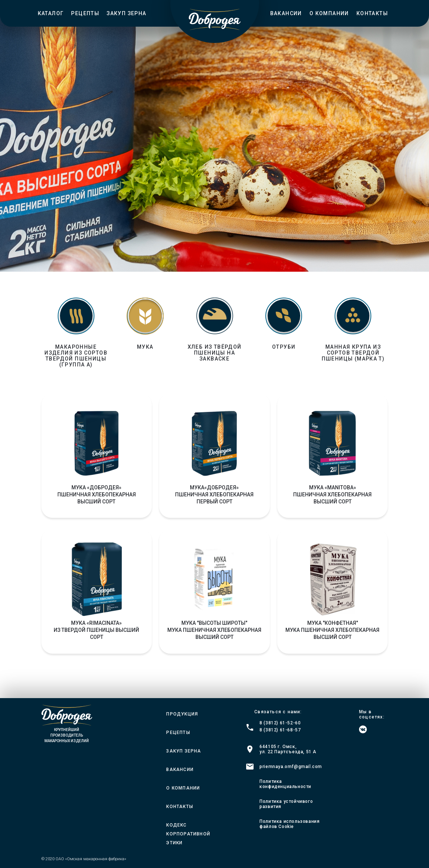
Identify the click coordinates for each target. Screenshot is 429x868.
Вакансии (286, 13)
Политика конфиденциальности (285, 784)
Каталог (51, 13)
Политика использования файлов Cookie (289, 824)
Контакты (372, 13)
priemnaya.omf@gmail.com (291, 767)
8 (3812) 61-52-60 (280, 723)
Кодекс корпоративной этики (188, 834)
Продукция (182, 714)
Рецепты (85, 13)
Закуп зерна (126, 13)
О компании (329, 13)
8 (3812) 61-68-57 (280, 730)
